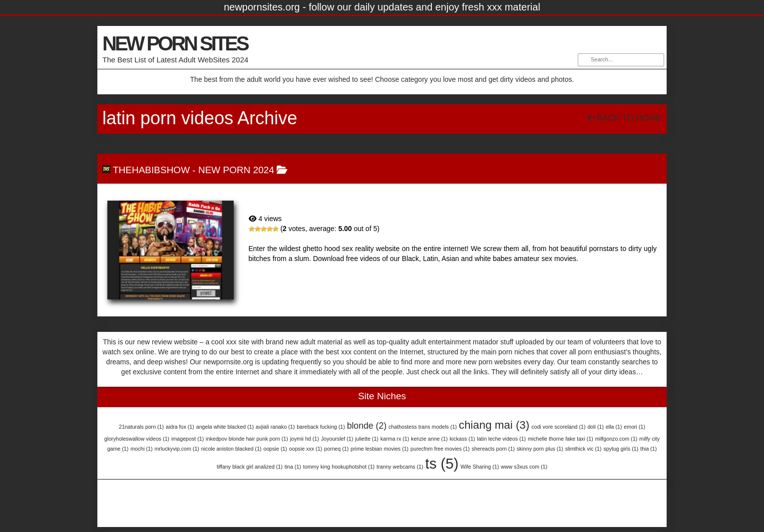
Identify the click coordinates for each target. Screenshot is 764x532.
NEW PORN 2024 (236, 170)
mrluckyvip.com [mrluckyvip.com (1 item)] (177, 449)
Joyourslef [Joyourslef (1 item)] (337, 439)
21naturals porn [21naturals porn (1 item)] (141, 427)
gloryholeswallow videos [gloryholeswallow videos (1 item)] (137, 439)
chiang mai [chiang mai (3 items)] (494, 425)
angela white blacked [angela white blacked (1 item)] (225, 427)
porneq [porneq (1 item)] (336, 449)
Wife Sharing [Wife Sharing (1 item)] (480, 467)
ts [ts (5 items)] (442, 463)
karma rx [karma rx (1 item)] (395, 439)
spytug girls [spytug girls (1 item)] (621, 449)
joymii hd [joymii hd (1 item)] (305, 439)
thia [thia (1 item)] (648, 449)
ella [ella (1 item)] (614, 427)
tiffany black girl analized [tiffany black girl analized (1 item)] (250, 467)
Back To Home (624, 118)
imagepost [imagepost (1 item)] (188, 439)
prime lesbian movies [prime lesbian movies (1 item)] (380, 449)
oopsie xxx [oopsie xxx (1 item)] (306, 449)
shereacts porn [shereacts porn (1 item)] (493, 449)
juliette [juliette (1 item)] (367, 439)
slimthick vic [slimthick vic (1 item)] (583, 449)
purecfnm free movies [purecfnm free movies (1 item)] (440, 449)
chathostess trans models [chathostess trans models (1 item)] (423, 427)
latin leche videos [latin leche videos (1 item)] (501, 439)
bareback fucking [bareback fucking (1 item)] (321, 427)
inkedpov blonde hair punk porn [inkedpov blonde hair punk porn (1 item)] (247, 439)
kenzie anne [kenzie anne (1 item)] (429, 439)
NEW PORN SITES (175, 43)
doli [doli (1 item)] (595, 427)
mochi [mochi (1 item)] (141, 449)
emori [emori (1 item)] (634, 427)
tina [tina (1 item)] (293, 467)
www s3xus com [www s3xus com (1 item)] (524, 467)
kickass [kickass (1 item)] (462, 439)
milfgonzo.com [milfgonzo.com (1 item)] (616, 439)
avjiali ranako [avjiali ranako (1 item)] (275, 427)
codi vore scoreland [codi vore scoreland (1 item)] (558, 427)
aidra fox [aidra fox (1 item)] (180, 427)
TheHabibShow (151, 170)
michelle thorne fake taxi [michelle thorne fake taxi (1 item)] (561, 439)
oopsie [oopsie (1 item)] (275, 449)
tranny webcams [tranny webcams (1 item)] (400, 467)
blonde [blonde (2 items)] (367, 426)
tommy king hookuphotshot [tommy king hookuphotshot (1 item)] (339, 467)
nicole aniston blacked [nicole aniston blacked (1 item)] (231, 449)
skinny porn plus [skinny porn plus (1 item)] (540, 449)
